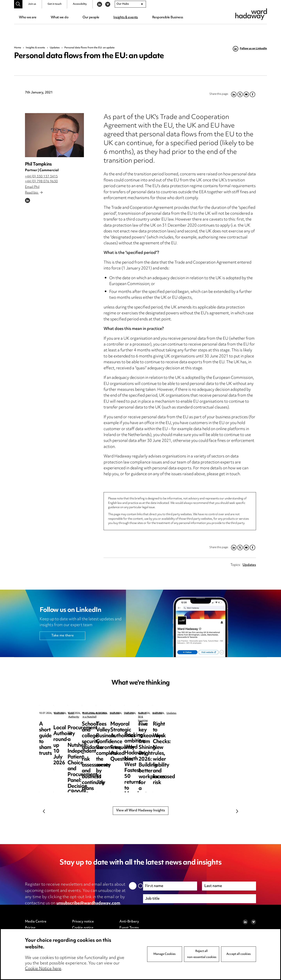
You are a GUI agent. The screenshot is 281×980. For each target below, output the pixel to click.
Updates (55, 48)
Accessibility (80, 4)
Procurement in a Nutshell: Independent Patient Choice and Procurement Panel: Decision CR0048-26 (208, 736)
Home (18, 48)
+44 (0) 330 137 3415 (41, 177)
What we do (60, 18)
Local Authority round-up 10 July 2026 (140, 727)
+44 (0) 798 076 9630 (41, 182)
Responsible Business (168, 18)
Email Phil (32, 187)
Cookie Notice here (43, 972)
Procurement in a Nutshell (213, 713)
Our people (91, 18)
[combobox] (130, 4)
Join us (32, 4)
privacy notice (66, 910)
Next (237, 811)
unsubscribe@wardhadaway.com (88, 903)
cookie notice (102, 910)
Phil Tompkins (38, 164)
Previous (44, 811)
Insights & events (126, 18)
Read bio (34, 193)
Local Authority (135, 713)
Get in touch (55, 4)
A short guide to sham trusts (63, 727)
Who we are (28, 18)
